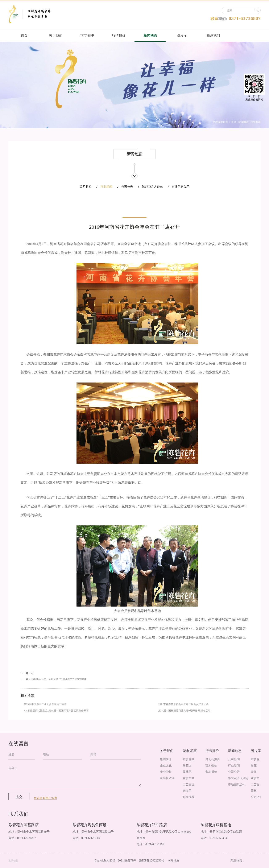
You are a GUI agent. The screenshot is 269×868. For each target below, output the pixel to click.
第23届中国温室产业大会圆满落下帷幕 (45, 704)
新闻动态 (243, 122)
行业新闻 (256, 122)
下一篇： (54, 679)
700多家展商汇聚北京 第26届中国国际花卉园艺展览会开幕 (56, 711)
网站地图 (173, 861)
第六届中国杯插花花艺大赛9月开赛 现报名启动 (184, 711)
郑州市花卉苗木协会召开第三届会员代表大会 (183, 704)
